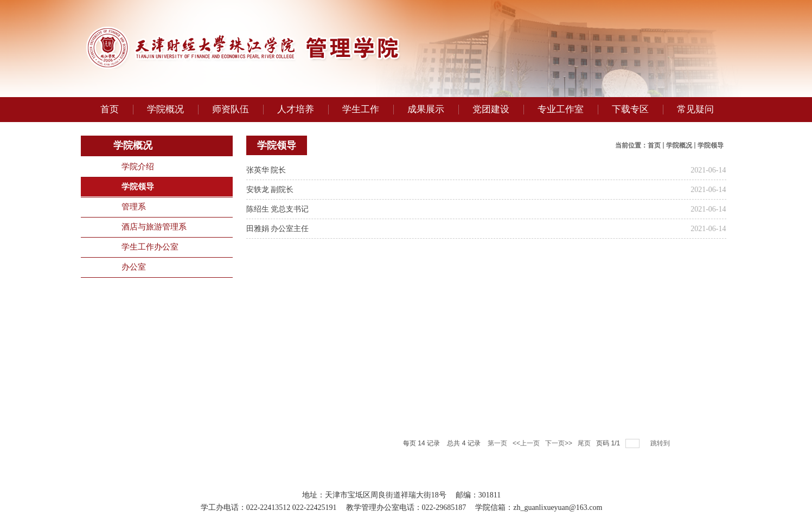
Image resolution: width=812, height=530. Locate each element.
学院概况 (679, 145)
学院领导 (138, 187)
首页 (654, 145)
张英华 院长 (266, 170)
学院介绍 (138, 167)
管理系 (134, 207)
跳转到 (661, 443)
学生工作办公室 (150, 247)
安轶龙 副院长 (270, 190)
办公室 (134, 267)
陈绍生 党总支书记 (278, 209)
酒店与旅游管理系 (154, 227)
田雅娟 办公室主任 (278, 229)
